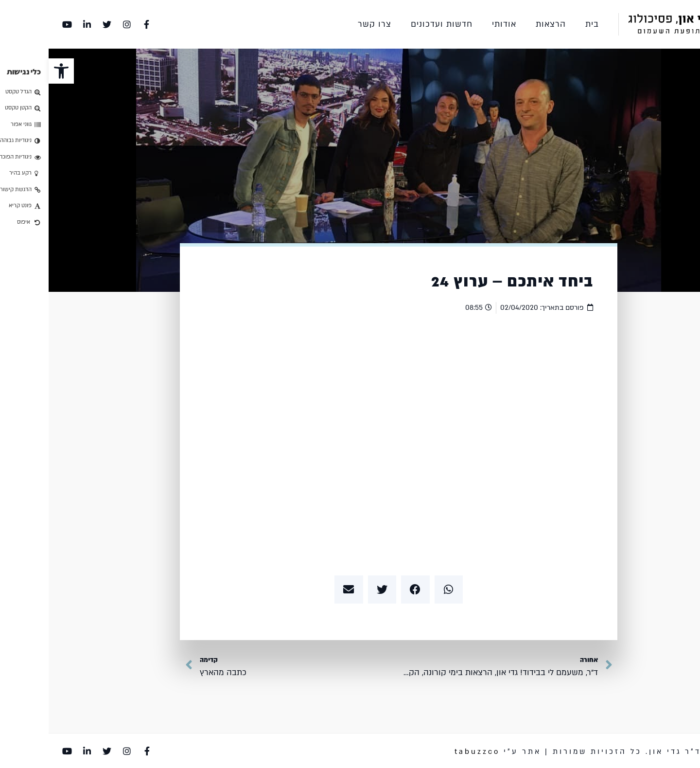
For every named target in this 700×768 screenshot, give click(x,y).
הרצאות (502, 24)
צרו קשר (326, 24)
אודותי (455, 24)
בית (543, 24)
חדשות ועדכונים (393, 24)
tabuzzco (429, 751)
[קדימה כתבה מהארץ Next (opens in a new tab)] (167, 667)
